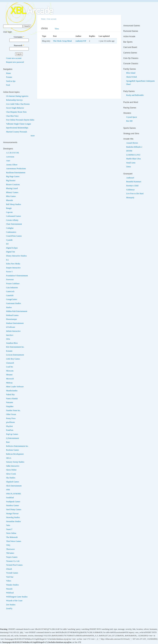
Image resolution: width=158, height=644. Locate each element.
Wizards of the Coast (14, 601)
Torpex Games (12, 557)
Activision (10, 157)
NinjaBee (10, 406)
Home (8, 73)
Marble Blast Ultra (133, 159)
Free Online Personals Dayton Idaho (20, 120)
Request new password (15, 62)
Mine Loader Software (15, 387)
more (33, 136)
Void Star (10, 577)
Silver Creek (11, 474)
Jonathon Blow (12, 343)
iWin (8, 339)
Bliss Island (131, 73)
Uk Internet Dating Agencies (17, 96)
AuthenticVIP (81, 41)
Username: (19, 37)
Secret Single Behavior (15, 108)
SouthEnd (10, 498)
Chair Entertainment (14, 224)
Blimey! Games (12, 192)
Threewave (10, 549)
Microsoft (10, 379)
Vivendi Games (12, 573)
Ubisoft (9, 569)
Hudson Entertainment (15, 323)
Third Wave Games (14, 541)
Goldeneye (130, 190)
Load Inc (10, 367)
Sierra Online (11, 470)
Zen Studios (11, 605)
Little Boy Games (13, 359)
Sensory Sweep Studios (15, 462)
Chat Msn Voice (12, 116)
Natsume (10, 402)
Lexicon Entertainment (15, 355)
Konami (9, 351)
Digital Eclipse (12, 248)
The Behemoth (12, 537)
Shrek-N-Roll (131, 77)
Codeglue (10, 228)
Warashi (9, 589)
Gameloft (10, 295)
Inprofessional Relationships (17, 128)
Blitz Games (11, 196)
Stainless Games (12, 505)
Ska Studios (11, 478)
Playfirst (9, 426)
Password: (19, 45)
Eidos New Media (13, 264)
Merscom (10, 371)
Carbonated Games (14, 216)
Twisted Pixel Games (14, 565)
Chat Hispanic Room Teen (16, 112)
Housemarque (12, 319)
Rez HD (129, 121)
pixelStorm (10, 422)
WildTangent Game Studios (17, 597)
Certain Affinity (12, 220)
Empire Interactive (13, 268)
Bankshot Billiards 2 (134, 147)
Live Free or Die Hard (135, 194)
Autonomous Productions (16, 169)
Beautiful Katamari (134, 182)
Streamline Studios (13, 521)
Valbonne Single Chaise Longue (19, 124)
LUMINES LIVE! (133, 155)
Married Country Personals (17, 132)
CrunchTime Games (14, 236)
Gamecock (10, 291)
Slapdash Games (13, 482)
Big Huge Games (13, 176)
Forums (9, 77)
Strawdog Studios (13, 517)
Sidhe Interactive (13, 466)
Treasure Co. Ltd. (13, 561)
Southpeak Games (13, 502)
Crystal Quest (132, 117)
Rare (8, 442)
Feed (8, 85)
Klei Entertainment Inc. (15, 347)
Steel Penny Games (14, 509)
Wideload (10, 593)
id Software (11, 327)
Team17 (9, 529)
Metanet (9, 375)
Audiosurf (130, 178)
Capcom (9, 212)
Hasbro (9, 307)
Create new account (14, 58)
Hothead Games (12, 315)
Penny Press (11, 418)
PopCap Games (12, 434)
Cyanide (9, 240)
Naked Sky (10, 394)
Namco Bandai (12, 399)
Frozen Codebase (13, 284)
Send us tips (11, 81)
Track (66, 29)
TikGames (10, 553)
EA (7, 260)
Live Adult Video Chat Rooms (18, 104)
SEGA (9, 458)
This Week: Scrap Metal (62, 41)
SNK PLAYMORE (14, 494)
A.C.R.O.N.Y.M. (13, 153)
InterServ (10, 335)
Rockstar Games (12, 450)
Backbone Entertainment (16, 173)
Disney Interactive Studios (16, 256)
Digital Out (10, 252)
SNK (8, 490)
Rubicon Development (15, 454)
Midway (9, 383)
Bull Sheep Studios (14, 204)
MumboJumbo (12, 391)
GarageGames (12, 299)
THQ (8, 545)
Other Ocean (11, 414)
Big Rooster (11, 180)
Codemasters (11, 232)
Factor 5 (9, 272)
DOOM (129, 151)
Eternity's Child (132, 186)
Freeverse (10, 280)
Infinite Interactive (13, 331)
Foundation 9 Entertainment (17, 276)
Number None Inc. (13, 410)
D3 (7, 244)
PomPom (10, 430)
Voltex (9, 581)
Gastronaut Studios (14, 303)
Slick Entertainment (14, 486)
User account (52, 19)
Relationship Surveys (14, 100)
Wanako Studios (12, 585)
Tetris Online (11, 533)
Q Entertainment (13, 438)
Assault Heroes (132, 143)
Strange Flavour (12, 514)
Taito (8, 525)
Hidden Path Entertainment (17, 311)
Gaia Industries (12, 288)
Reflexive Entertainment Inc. (17, 446)
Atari (8, 161)
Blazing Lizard (12, 188)
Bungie (9, 208)
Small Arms (131, 163)
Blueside (10, 200)
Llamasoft (10, 363)
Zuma (128, 167)
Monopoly (130, 198)
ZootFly (9, 609)
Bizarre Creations (13, 185)
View (57, 29)
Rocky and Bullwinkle (135, 95)
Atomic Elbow (12, 165)
